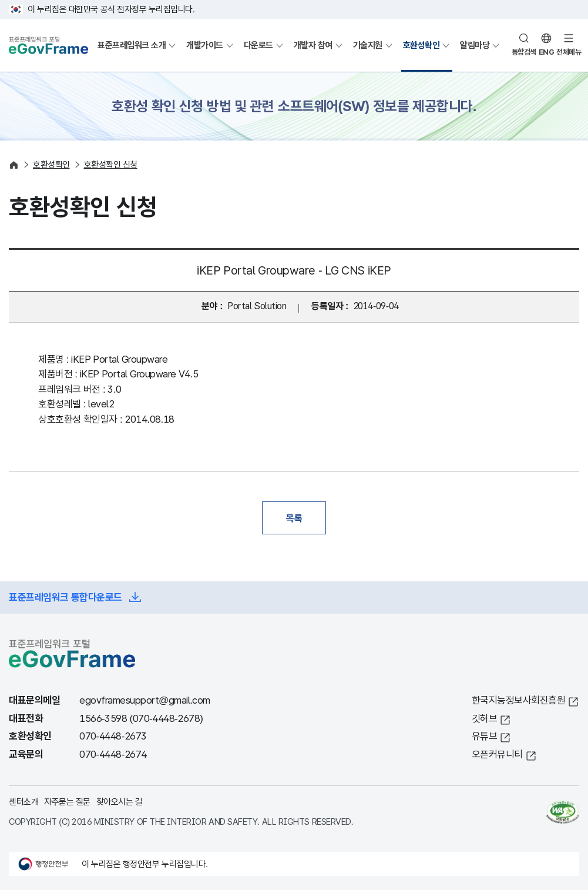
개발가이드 (205, 45)
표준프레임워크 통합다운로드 (65, 598)
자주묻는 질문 (67, 802)
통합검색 (524, 52)
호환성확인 (421, 45)
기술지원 (368, 45)
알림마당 (475, 45)
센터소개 (23, 802)
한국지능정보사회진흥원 (519, 700)
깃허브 (485, 719)
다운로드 (258, 45)
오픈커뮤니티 (497, 755)
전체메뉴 (569, 52)
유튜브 (485, 736)
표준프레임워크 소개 (132, 45)
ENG (547, 52)
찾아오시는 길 (120, 802)
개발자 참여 (313, 45)
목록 (294, 518)
